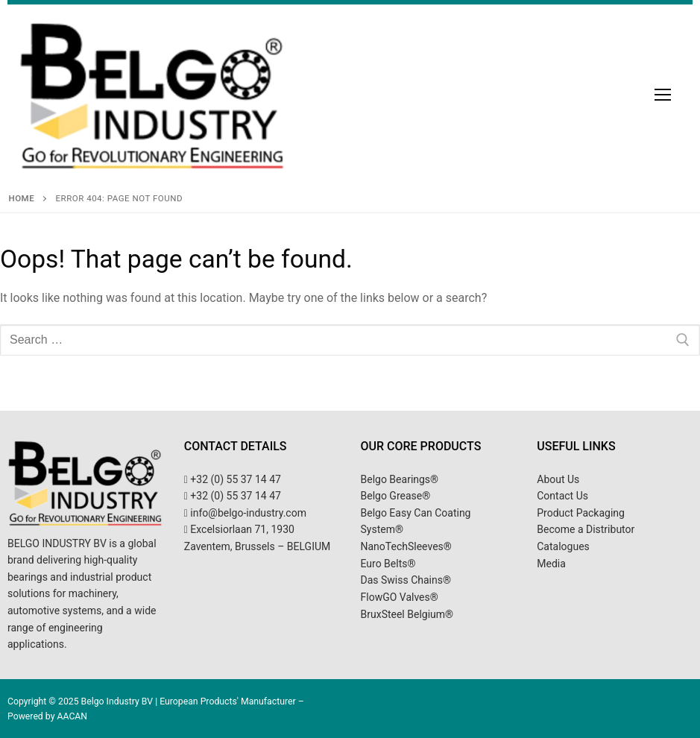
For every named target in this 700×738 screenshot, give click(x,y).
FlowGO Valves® (400, 597)
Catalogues (563, 546)
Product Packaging (581, 513)
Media (551, 564)
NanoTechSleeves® (406, 546)
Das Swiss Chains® (406, 580)
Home (22, 198)
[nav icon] (663, 95)
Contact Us (562, 496)
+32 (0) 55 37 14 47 (233, 479)
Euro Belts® (388, 564)
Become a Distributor (586, 529)
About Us (558, 479)
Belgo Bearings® (400, 479)
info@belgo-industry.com (245, 513)
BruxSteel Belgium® (407, 614)
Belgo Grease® (396, 496)
